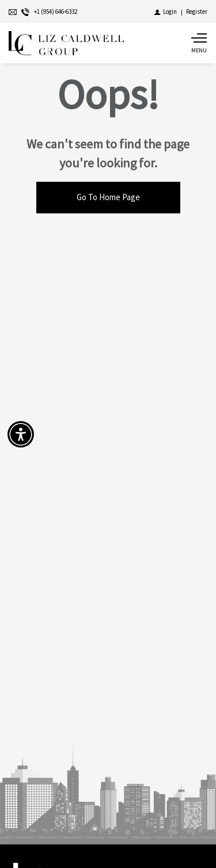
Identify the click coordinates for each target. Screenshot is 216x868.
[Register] (197, 12)
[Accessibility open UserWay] (21, 434)
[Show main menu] (199, 43)
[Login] (166, 12)
